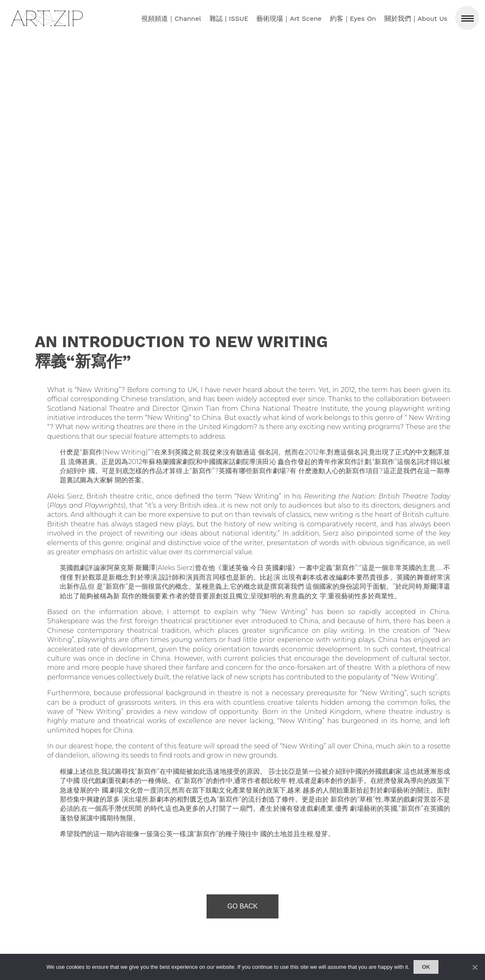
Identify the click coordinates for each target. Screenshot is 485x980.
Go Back (242, 906)
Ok (426, 967)
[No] (475, 967)
